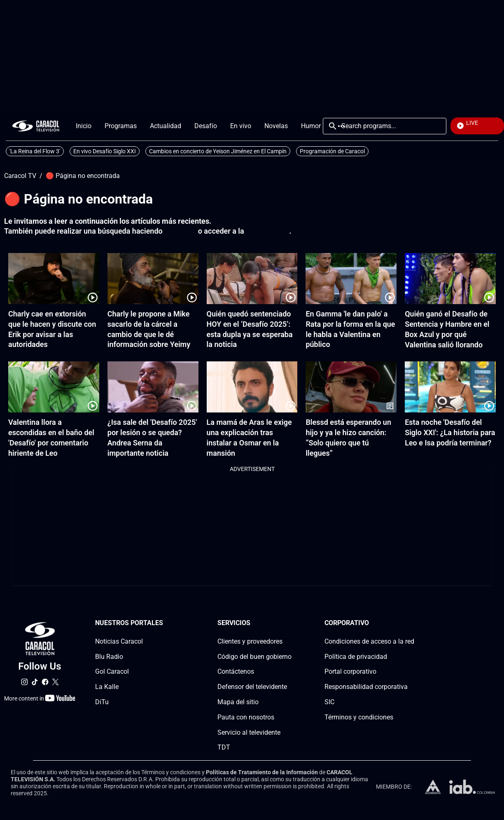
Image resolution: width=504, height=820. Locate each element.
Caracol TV (20, 176)
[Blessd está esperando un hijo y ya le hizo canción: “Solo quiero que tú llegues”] (351, 387)
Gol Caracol (112, 672)
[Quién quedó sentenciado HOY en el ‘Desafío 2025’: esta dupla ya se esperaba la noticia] (252, 279)
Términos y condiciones (359, 717)
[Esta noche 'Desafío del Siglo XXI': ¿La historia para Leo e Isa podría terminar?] (450, 387)
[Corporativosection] (412, 623)
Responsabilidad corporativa (366, 687)
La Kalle (107, 687)
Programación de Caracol (332, 151)
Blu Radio (109, 657)
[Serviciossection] (289, 623)
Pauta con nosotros (246, 717)
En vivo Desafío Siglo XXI (105, 151)
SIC (329, 702)
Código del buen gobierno (254, 657)
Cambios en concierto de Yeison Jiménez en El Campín (218, 151)
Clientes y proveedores (250, 641)
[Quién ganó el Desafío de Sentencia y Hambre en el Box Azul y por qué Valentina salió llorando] (450, 279)
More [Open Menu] (341, 126)
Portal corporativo (350, 672)
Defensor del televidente (252, 687)
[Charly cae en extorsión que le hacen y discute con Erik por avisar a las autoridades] (54, 279)
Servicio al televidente (249, 732)
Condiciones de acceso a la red (369, 641)
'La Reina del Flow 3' (35, 151)
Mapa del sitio (238, 702)
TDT (224, 748)
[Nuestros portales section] (166, 623)
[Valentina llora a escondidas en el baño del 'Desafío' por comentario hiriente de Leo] (54, 387)
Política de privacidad (356, 657)
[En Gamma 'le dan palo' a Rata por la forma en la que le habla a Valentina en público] (351, 279)
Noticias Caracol (119, 641)
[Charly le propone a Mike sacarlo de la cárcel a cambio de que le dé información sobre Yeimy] (153, 279)
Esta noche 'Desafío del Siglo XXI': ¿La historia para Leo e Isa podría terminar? (450, 432)
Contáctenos (236, 672)
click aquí (180, 231)
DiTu (102, 702)
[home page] (36, 126)
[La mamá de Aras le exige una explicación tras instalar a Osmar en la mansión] (252, 387)
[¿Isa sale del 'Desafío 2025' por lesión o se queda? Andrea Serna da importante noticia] (153, 387)
